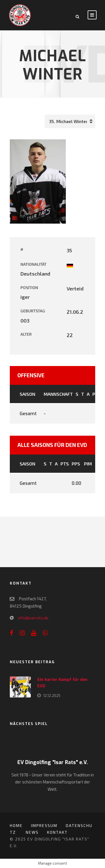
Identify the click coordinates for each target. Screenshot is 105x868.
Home (16, 825)
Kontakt (57, 832)
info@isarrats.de (33, 618)
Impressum (44, 825)
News (32, 832)
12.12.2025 (52, 696)
